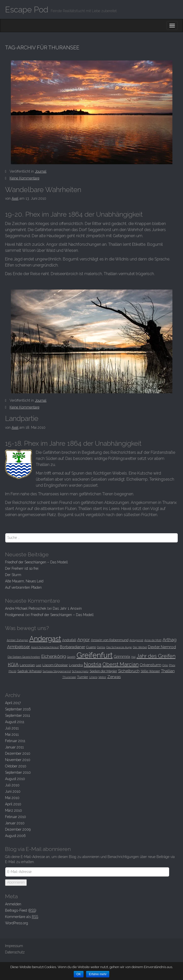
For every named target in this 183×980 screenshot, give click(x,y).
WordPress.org (17, 923)
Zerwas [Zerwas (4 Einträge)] (114, 677)
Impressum (14, 946)
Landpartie (22, 418)
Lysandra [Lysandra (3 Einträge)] (76, 665)
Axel (15, 198)
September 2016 (18, 709)
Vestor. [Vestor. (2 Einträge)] (102, 677)
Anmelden (13, 904)
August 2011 (15, 722)
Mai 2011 (12, 734)
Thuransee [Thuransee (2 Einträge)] (69, 677)
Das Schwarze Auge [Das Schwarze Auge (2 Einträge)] (119, 647)
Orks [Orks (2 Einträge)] (165, 665)
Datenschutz (15, 952)
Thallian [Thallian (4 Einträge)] (168, 671)
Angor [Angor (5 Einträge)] (84, 640)
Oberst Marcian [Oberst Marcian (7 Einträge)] (121, 664)
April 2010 (13, 804)
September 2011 (18, 716)
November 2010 (18, 760)
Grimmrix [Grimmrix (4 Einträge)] (122, 656)
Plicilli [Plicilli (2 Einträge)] (12, 671)
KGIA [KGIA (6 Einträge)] (13, 664)
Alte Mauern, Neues (24, 581)
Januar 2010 (15, 823)
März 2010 (14, 810)
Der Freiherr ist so (22, 568)
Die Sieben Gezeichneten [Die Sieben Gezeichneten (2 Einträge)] (24, 657)
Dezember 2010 (18, 753)
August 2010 (15, 779)
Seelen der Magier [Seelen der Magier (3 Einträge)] (103, 671)
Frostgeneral (15, 615)
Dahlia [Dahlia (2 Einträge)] (101, 647)
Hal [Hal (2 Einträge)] (133, 657)
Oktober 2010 (16, 766)
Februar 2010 (16, 817)
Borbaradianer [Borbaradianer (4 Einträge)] (72, 647)
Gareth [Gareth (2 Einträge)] (71, 657)
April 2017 (13, 703)
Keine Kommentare (24, 178)
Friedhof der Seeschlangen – (36, 562)
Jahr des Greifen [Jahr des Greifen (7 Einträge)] (156, 656)
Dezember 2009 (18, 829)
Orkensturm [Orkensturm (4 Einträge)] (150, 665)
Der (13, 575)
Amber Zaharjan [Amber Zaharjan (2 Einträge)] (18, 640)
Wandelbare (43, 190)
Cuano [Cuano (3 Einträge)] (91, 647)
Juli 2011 (12, 728)
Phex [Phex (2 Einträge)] (172, 665)
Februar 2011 (15, 741)
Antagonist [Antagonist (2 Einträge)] (136, 640)
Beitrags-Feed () (21, 911)
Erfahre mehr (98, 974)
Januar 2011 (14, 747)
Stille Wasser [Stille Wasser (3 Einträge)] (150, 671)
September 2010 (18, 772)
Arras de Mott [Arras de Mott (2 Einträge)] (153, 640)
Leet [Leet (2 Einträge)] (39, 665)
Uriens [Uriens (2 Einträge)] (93, 677)
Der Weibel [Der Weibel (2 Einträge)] (140, 647)
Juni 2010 (13, 791)
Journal (41, 171)
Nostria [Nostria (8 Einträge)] (93, 664)
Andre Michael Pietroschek (26, 608)
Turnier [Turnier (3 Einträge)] (83, 677)
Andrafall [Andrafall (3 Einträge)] (69, 640)
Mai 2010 (12, 798)
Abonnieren (16, 882)
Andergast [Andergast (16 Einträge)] (45, 639)
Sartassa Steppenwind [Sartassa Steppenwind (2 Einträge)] (57, 671)
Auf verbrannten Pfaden (23, 587)
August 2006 (15, 836)
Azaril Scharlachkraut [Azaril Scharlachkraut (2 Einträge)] (45, 647)
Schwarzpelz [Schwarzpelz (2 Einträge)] (80, 671)
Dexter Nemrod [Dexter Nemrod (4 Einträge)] (162, 647)
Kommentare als (22, 917)
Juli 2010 (12, 785)
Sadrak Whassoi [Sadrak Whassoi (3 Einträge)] (30, 671)
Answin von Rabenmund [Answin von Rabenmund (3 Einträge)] (110, 640)
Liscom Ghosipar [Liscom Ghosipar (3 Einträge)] (55, 665)
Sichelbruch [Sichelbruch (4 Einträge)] (129, 671)
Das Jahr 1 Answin (67, 608)
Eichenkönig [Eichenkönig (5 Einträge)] (54, 656)
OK (79, 974)
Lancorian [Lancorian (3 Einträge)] (27, 665)
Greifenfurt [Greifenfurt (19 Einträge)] (95, 655)
